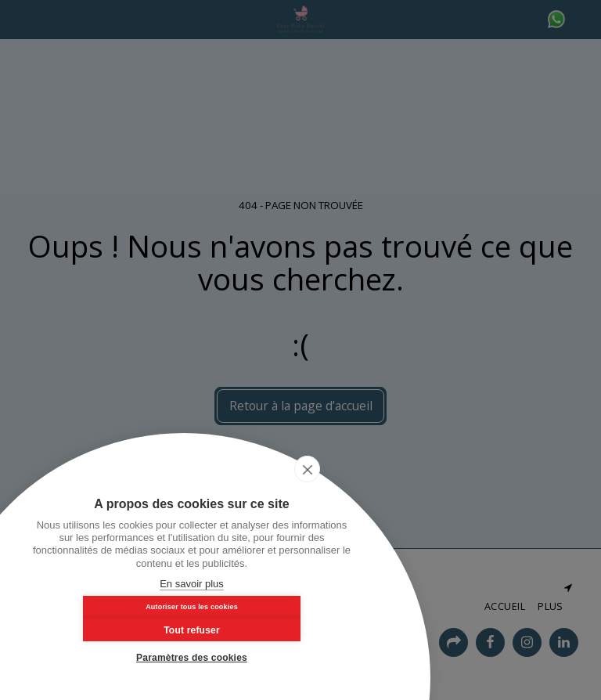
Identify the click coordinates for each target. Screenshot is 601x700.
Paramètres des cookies (192, 658)
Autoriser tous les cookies (112, 626)
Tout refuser (272, 627)
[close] (339, 489)
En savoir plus (192, 584)
